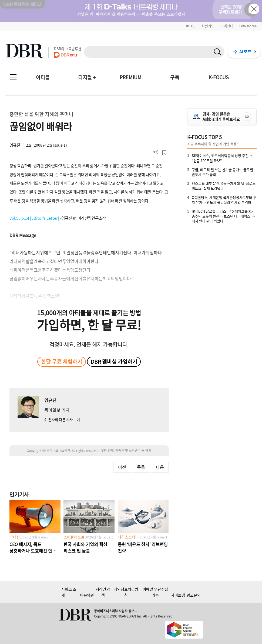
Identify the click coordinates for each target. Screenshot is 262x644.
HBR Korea (248, 26)
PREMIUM (131, 77)
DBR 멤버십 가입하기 (114, 362)
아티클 (43, 77)
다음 (160, 467)
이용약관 (87, 595)
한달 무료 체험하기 (62, 362)
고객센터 (227, 26)
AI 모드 (245, 52)
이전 (122, 467)
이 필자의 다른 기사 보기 (62, 420)
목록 (141, 467)
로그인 (191, 26)
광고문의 (194, 595)
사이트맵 (178, 595)
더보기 (155, 152)
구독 (175, 77)
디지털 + (87, 77)
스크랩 (164, 153)
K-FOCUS (219, 77)
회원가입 (208, 26)
